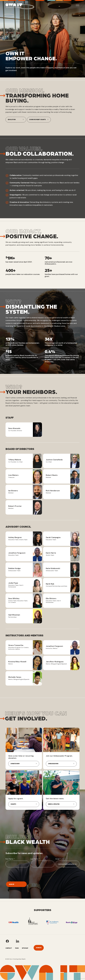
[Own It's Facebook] (7, 941)
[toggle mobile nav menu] (78, 6)
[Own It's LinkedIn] (17, 941)
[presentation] (22, 874)
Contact (9, 948)
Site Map (25, 948)
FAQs (17, 948)
